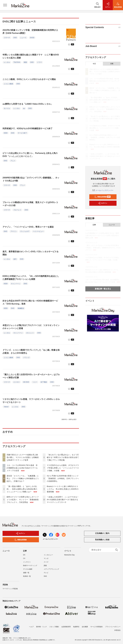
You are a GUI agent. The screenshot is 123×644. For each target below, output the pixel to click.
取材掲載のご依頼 (102, 540)
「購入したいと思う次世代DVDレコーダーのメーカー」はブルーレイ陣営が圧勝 (31, 376)
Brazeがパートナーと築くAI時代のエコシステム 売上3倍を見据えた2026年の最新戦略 (63, 489)
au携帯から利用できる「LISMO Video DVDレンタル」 (28, 104)
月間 (112, 64)
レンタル (7, 62)
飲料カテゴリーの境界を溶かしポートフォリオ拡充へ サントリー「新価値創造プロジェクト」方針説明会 (23, 500)
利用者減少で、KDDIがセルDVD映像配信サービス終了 (28, 128)
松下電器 (44, 382)
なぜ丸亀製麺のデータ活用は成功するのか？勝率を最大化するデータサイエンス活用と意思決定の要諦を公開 (102, 235)
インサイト (27, 562)
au (24, 108)
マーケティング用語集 (10, 589)
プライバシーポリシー (113, 627)
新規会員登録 (102, 197)
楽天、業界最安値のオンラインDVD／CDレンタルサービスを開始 (31, 253)
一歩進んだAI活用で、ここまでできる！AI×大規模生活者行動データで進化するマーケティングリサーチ (63, 500)
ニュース (23, 38)
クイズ (46, 562)
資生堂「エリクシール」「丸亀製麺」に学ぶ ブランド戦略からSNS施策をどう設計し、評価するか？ (23, 478)
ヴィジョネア (25, 231)
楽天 (15, 259)
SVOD (32, 38)
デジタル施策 (28, 569)
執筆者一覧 (27, 576)
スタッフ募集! (54, 627)
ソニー (35, 382)
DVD (15, 38)
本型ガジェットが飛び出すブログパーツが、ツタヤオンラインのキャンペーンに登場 (31, 327)
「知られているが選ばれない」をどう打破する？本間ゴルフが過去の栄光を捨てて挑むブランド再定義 (63, 457)
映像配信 (21, 308)
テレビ (46, 573)
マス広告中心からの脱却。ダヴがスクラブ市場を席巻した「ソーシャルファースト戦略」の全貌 (63, 468)
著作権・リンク (41, 627)
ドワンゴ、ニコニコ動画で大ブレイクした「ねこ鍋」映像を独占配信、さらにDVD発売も (31, 351)
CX (24, 558)
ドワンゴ (26, 358)
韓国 (25, 62)
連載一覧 (26, 573)
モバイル (7, 108)
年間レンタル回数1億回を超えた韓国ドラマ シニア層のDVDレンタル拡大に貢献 (31, 56)
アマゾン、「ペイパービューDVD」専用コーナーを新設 (28, 227)
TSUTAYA (17, 62)
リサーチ (7, 38)
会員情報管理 (66, 627)
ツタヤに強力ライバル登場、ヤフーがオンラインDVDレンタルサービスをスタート (31, 401)
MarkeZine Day (69, 555)
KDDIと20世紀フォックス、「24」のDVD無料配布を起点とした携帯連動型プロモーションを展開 (31, 278)
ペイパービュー (38, 231)
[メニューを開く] (5, 5)
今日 (94, 64)
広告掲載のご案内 (102, 533)
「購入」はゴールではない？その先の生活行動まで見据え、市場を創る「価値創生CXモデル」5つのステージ (103, 248)
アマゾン (14, 231)
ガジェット (30, 333)
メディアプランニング (51, 569)
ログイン (103, 203)
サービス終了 (22, 133)
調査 (45, 566)
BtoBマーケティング (30, 566)
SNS (45, 576)
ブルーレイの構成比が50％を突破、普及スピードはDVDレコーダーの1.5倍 (30, 204)
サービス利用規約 (97, 627)
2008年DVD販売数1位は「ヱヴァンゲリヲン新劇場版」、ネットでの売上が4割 (31, 179)
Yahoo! (6, 407)
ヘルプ (31, 627)
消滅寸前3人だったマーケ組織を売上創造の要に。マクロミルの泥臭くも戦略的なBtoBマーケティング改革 (23, 457)
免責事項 (76, 627)
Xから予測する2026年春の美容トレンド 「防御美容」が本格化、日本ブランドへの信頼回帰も (64, 478)
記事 (94, 225)
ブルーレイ (17, 210)
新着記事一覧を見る (103, 289)
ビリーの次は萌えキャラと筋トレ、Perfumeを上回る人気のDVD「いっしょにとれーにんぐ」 (30, 155)
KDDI (6, 133)
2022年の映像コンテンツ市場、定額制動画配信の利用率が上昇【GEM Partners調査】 (30, 32)
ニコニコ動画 (8, 84)
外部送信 (117, 630)
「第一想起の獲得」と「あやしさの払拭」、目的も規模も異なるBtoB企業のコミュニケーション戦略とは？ (22, 489)
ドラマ (39, 62)
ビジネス (17, 382)
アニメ (13, 161)
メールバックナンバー (103, 190)
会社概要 (85, 627)
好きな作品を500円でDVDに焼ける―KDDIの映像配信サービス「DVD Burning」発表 (30, 302)
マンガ (46, 558)
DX (24, 555)
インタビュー (48, 555)
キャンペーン (16, 284)
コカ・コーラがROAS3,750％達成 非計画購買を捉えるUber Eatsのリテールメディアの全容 (22, 468)
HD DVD (26, 382)
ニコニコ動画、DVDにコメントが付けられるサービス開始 (29, 79)
